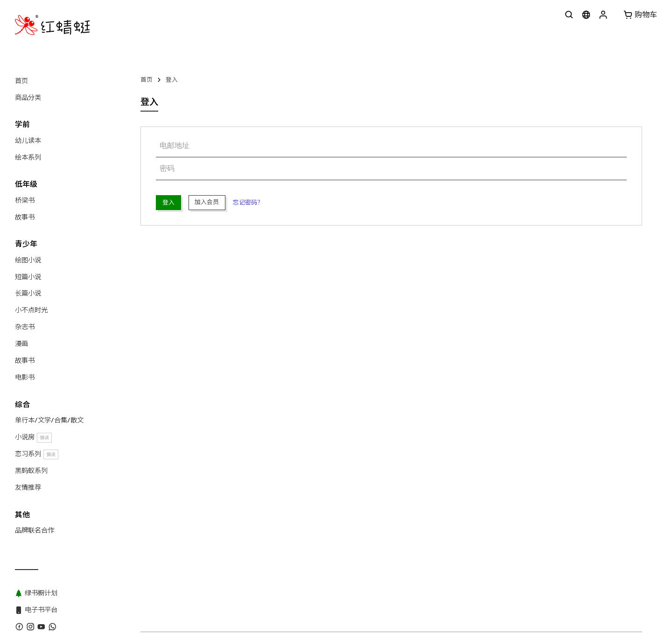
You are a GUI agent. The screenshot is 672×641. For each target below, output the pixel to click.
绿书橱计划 (341, 422)
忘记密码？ (248, 202)
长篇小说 (28, 293)
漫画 (21, 344)
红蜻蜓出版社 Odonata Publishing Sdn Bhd (222, 438)
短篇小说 (28, 277)
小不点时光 (31, 310)
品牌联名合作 (35, 530)
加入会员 (207, 202)
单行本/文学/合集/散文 (49, 420)
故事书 (25, 217)
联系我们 (192, 422)
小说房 (33, 437)
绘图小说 (28, 260)
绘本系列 (28, 157)
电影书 (25, 377)
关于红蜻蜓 (156, 422)
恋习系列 (37, 454)
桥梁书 (25, 200)
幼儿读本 (28, 141)
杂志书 (25, 327)
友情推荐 (28, 487)
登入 (172, 80)
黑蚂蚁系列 (31, 471)
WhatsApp (228, 422)
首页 (21, 81)
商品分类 (28, 98)
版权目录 (265, 422)
